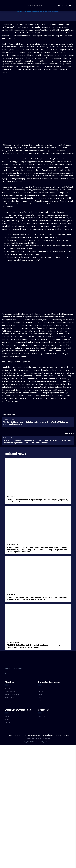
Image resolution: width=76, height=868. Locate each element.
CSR (6, 700)
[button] (69, 5)
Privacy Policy (46, 739)
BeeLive (7, 717)
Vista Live (8, 722)
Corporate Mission (10, 692)
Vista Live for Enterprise (12, 725)
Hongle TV (41, 700)
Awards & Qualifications (12, 694)
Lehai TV (41, 692)
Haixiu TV (41, 694)
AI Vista (7, 719)
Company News (9, 697)
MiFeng (40, 697)
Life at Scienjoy (9, 703)
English (62, 5)
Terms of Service (36, 739)
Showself (41, 689)
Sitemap (28, 739)
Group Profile (9, 689)
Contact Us (41, 717)
